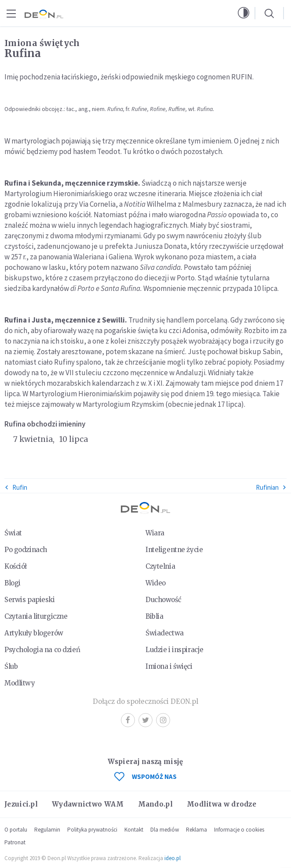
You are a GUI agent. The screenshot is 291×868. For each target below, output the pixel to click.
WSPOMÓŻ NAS (145, 777)
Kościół (16, 566)
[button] (244, 13)
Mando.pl (155, 804)
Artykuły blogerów (34, 633)
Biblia (154, 616)
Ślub (11, 666)
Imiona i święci (169, 666)
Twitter (145, 720)
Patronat (15, 842)
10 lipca (74, 439)
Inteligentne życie (174, 550)
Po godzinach (26, 550)
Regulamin (47, 830)
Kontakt (134, 830)
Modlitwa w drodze (222, 804)
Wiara (155, 533)
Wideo (156, 583)
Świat (13, 533)
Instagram (163, 720)
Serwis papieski (30, 600)
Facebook (128, 720)
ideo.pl (173, 858)
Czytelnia (160, 566)
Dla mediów (165, 830)
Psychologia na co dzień (42, 650)
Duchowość (163, 600)
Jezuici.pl (21, 804)
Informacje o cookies (239, 830)
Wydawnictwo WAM (88, 804)
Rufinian (271, 487)
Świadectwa (165, 633)
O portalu (16, 830)
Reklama (196, 830)
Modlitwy (20, 683)
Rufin (16, 487)
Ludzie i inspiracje (175, 650)
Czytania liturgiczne (36, 616)
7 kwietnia (34, 439)
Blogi (13, 583)
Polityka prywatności (92, 830)
